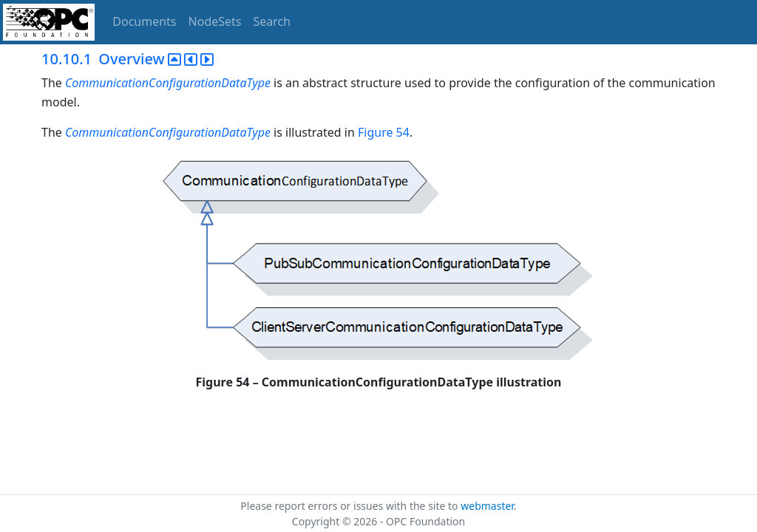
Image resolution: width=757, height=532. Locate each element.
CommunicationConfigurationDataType (169, 83)
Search (272, 21)
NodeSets (215, 21)
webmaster (487, 506)
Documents (144, 21)
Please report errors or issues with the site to (350, 506)
